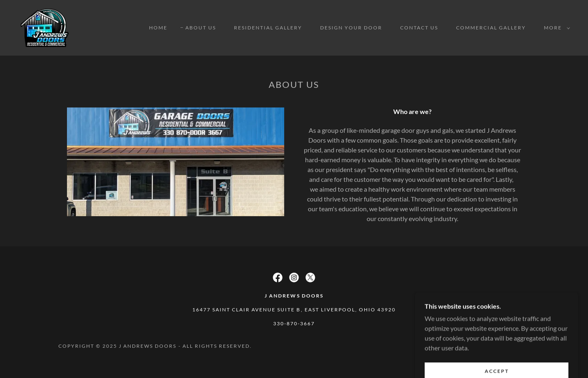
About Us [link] (201, 28)
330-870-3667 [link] (294, 323)
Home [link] (158, 28)
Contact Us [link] (419, 28)
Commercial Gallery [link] (491, 28)
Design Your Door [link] (351, 28)
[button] (555, 28)
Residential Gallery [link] (268, 28)
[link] (45, 27)
